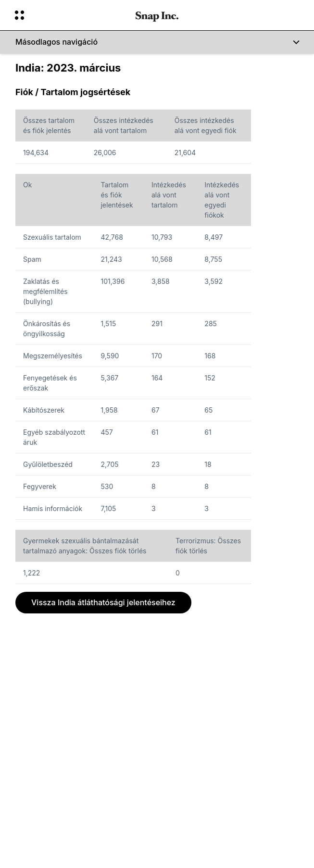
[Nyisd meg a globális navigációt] (69, 15)
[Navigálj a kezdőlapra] (157, 15)
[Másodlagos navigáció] (157, 42)
